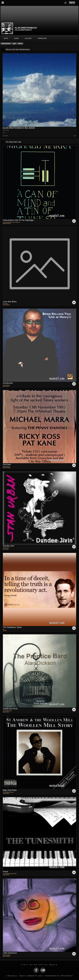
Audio (14, 44)
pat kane (7, 464)
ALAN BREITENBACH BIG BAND (19, 128)
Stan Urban (6, 549)
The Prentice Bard (7, 711)
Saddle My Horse (10, 709)
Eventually (5, 304)
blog (6, 38)
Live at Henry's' (7, 385)
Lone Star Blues (10, 302)
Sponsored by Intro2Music (59, 976)
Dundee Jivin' (9, 546)
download (42, 38)
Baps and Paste (10, 790)
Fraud (5, 872)
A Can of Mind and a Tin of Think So (11, 222)
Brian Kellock (6, 386)
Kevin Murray (6, 875)
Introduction (8, 383)
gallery (28, 38)
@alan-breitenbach (23, 30)
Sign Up (72, 3)
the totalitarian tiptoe (12, 627)
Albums (20, 44)
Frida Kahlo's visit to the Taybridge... (19, 220)
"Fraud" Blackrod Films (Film (10, 874)
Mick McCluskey (7, 223)
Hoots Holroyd (6, 305)
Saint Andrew (6, 793)
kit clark (5, 631)
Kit (4, 629)
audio (16, 38)
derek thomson (6, 956)
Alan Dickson (6, 712)
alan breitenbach (6, 44)
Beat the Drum (6, 467)
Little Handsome (10, 953)
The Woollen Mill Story (8, 792)
